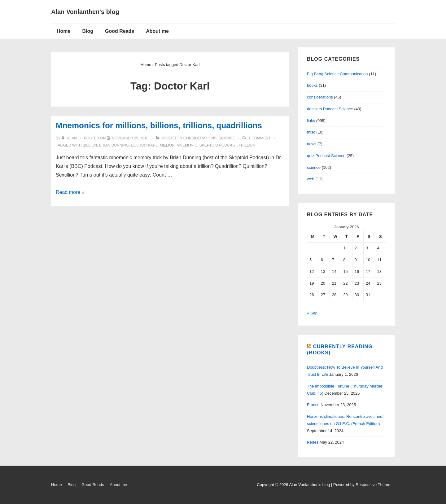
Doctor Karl (144, 145)
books (312, 85)
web (311, 179)
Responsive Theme (373, 485)
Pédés (313, 442)
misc (311, 132)
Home (63, 31)
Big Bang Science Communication (337, 74)
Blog (88, 31)
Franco (313, 405)
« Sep (312, 313)
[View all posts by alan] (70, 138)
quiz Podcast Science (326, 156)
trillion (247, 145)
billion (90, 145)
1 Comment (260, 138)
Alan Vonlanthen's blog (85, 12)
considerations (200, 138)
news (312, 144)
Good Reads (120, 31)
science (227, 138)
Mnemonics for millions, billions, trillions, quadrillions (159, 125)
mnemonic (187, 145)
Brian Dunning (114, 145)
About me (157, 31)
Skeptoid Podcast (218, 145)
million (167, 145)
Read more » (70, 192)
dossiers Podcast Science (330, 109)
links (311, 121)
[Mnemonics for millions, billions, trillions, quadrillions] (130, 138)
